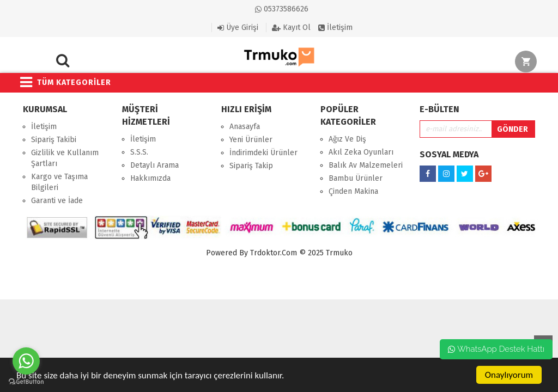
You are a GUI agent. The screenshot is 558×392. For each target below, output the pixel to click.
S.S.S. (139, 152)
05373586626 (282, 9)
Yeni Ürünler (251, 140)
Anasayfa (245, 127)
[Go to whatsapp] (26, 361)
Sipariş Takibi (54, 140)
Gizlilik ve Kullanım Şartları (65, 158)
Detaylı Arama (154, 165)
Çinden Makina (353, 191)
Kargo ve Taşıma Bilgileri (59, 182)
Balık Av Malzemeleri (366, 165)
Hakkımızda (150, 178)
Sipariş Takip (251, 166)
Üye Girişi (238, 27)
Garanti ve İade (57, 201)
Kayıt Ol (291, 27)
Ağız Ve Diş (347, 139)
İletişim (335, 27)
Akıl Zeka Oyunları (361, 152)
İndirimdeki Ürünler (263, 153)
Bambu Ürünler (356, 178)
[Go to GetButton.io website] (26, 381)
